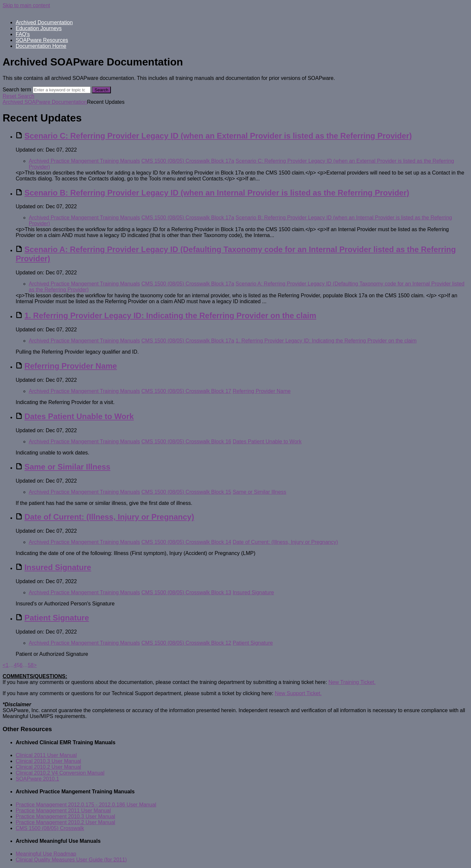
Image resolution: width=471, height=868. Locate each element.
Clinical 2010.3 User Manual (48, 761)
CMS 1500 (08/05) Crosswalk (176, 161)
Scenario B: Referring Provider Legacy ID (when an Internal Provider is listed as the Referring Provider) (217, 193)
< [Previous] (4, 665)
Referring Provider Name (71, 366)
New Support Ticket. (298, 693)
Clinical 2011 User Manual (46, 755)
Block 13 (221, 592)
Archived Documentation (44, 22)
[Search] (62, 90)
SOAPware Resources (42, 40)
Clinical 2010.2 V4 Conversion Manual (60, 773)
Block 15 (221, 492)
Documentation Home (41, 46)
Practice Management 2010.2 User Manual (65, 822)
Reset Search (18, 96)
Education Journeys (39, 28)
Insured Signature (58, 567)
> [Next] (35, 665)
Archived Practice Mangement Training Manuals (84, 161)
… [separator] (11, 665)
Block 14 (221, 542)
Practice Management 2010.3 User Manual (65, 816)
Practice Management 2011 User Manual (63, 811)
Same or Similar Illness (68, 467)
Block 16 (221, 442)
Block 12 (221, 643)
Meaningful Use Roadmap (46, 854)
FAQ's (23, 34)
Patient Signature (57, 618)
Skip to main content (26, 5)
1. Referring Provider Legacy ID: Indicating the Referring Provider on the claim (170, 315)
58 (31, 665)
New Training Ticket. (352, 682)
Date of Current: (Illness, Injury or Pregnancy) (109, 517)
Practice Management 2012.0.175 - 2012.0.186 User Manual (86, 805)
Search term (17, 90)
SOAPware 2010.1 (37, 779)
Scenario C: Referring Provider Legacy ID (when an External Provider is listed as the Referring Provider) (218, 136)
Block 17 (221, 391)
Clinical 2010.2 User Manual (48, 767)
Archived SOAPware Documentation (45, 102)
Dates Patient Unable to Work (79, 416)
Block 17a (223, 161)
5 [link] (18, 665)
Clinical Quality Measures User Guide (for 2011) (71, 860)
